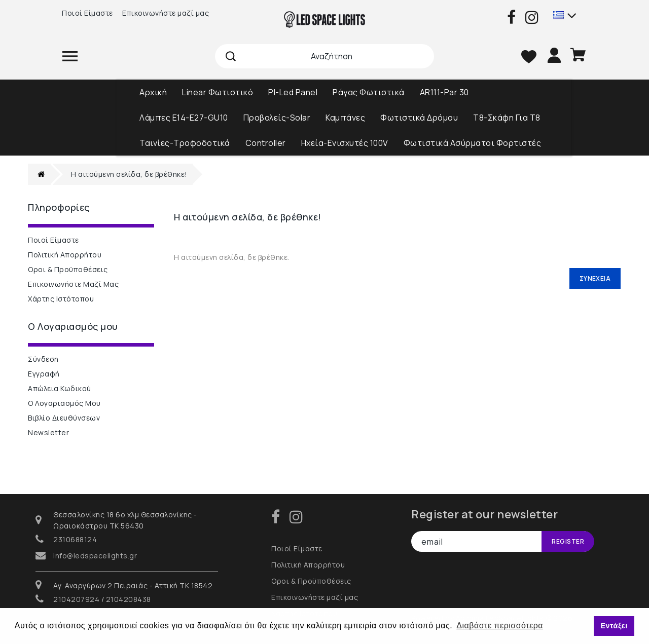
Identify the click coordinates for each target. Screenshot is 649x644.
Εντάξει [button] (614, 626)
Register (568, 541)
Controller (266, 143)
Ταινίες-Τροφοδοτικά (185, 143)
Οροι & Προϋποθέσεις (68, 269)
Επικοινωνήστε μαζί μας (166, 13)
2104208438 (129, 599)
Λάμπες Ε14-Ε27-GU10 (184, 118)
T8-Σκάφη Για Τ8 (507, 118)
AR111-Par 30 (444, 92)
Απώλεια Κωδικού (60, 388)
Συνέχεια (595, 278)
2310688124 (75, 539)
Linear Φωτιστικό (218, 92)
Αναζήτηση (231, 56)
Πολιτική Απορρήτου (65, 255)
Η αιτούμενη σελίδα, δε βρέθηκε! (129, 174)
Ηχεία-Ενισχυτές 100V (345, 143)
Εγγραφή (44, 374)
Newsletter (48, 432)
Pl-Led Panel (293, 92)
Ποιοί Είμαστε (87, 13)
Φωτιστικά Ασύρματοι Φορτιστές (473, 143)
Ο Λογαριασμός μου (64, 403)
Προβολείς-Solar (277, 118)
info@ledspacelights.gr (95, 556)
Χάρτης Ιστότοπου (61, 299)
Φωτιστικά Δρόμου (419, 118)
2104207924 (76, 599)
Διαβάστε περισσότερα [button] (500, 626)
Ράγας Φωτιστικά (369, 92)
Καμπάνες (345, 118)
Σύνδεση (43, 359)
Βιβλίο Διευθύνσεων (64, 418)
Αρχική (153, 92)
